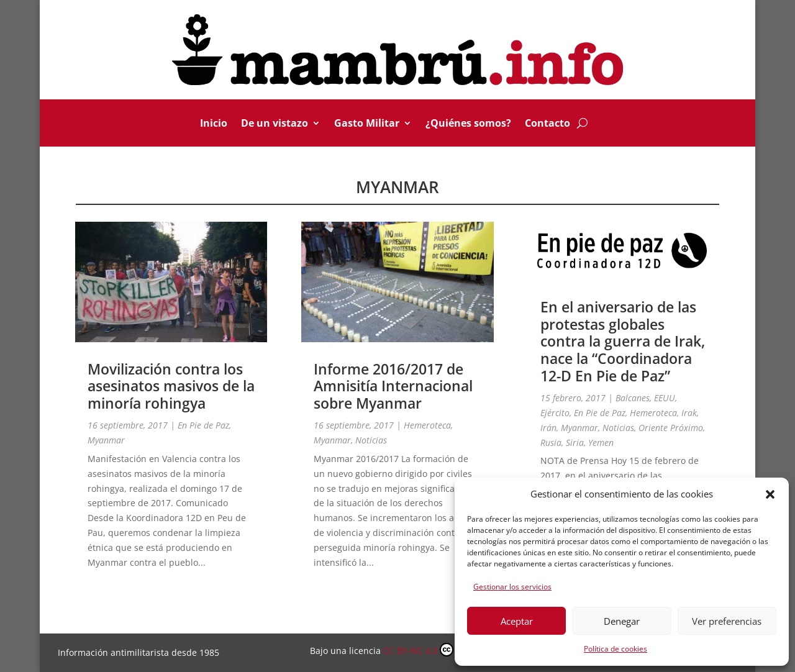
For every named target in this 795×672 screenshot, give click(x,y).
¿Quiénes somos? (468, 124)
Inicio (214, 124)
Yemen (601, 443)
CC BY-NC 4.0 (434, 650)
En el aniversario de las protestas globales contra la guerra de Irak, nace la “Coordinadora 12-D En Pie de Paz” (623, 341)
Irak (689, 413)
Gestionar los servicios (512, 587)
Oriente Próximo (671, 428)
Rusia (551, 443)
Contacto (547, 124)
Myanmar (106, 440)
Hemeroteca (427, 425)
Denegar (622, 621)
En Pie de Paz (203, 425)
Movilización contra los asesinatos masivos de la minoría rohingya (171, 386)
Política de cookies (616, 649)
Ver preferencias (727, 621)
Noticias (371, 440)
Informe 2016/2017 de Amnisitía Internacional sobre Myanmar (393, 386)
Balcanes (633, 398)
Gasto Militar (367, 124)
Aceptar (517, 621)
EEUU (665, 398)
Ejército (555, 413)
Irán (548, 428)
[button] (770, 494)
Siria (575, 443)
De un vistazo (275, 124)
